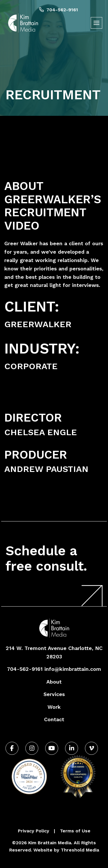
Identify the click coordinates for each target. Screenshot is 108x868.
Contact (54, 719)
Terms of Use (75, 831)
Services (54, 694)
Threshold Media (80, 850)
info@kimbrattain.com (73, 669)
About (54, 682)
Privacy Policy (34, 831)
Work (54, 707)
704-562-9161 (59, 10)
